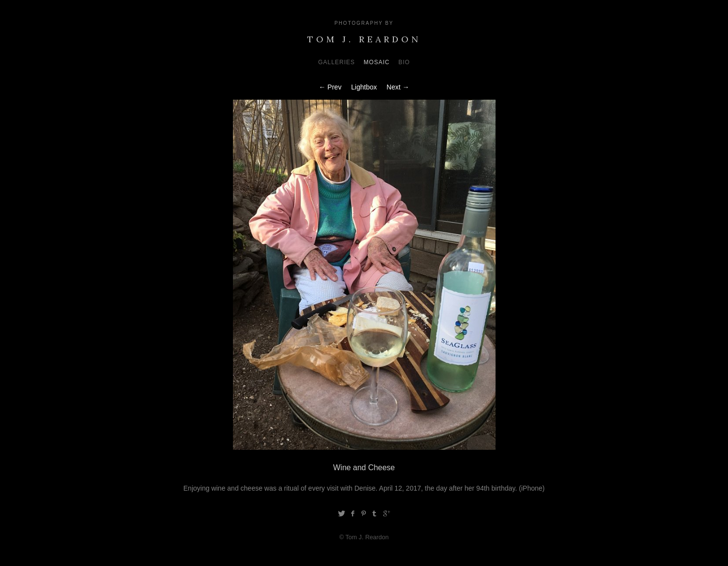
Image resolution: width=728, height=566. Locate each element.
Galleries (337, 62)
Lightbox (364, 87)
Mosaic (377, 62)
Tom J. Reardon (364, 39)
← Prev (330, 87)
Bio (404, 62)
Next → (398, 87)
